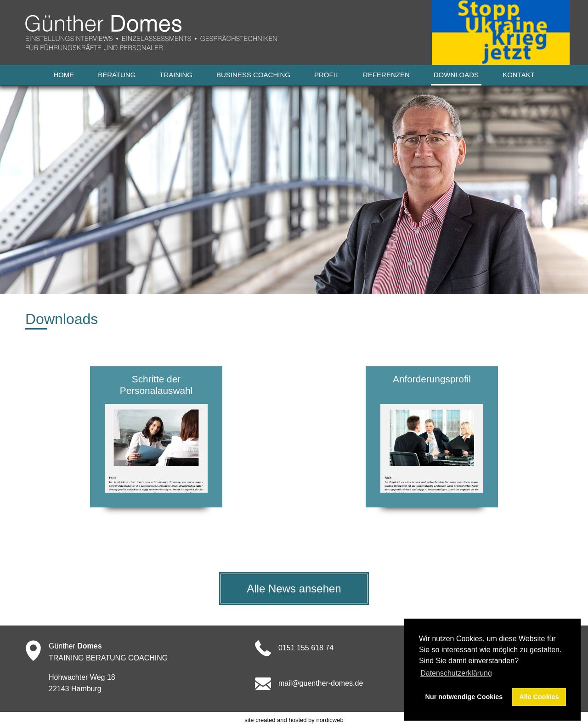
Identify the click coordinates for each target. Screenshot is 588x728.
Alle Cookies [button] (539, 697)
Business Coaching (253, 75)
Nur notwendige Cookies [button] (464, 697)
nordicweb (330, 720)
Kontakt (519, 75)
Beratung (117, 75)
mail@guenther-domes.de (321, 683)
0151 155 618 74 (306, 648)
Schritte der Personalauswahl (156, 385)
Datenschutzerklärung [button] (456, 673)
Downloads (456, 75)
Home (64, 75)
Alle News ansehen (294, 589)
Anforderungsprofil (432, 379)
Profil (327, 75)
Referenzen (386, 75)
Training (176, 75)
